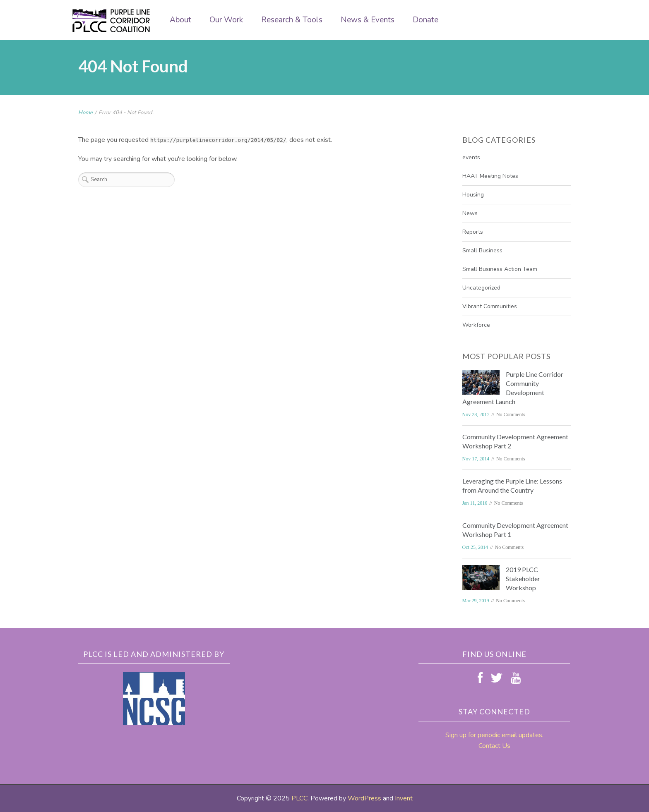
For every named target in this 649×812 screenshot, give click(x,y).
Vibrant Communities (490, 306)
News (470, 213)
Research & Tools (292, 20)
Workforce (476, 325)
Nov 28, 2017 (476, 414)
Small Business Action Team (500, 269)
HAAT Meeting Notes (490, 176)
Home (85, 113)
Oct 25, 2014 (475, 547)
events (471, 157)
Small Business (482, 250)
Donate (425, 20)
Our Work (226, 20)
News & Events (368, 20)
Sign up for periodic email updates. (494, 735)
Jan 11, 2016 (475, 503)
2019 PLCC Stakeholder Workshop (523, 578)
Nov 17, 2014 (476, 459)
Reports (473, 232)
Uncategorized (481, 288)
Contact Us (494, 746)
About (180, 20)
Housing (473, 195)
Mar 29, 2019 (476, 601)
